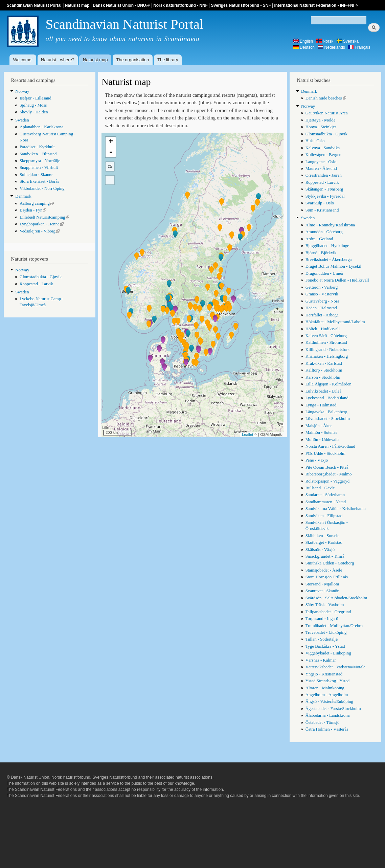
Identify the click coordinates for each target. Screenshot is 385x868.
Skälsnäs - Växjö (320, 550)
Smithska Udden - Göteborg (330, 563)
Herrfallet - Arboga (322, 315)
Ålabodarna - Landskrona (328, 715)
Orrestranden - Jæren (324, 175)
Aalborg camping (37, 203)
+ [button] (111, 142)
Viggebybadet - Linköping (328, 653)
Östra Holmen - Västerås (327, 729)
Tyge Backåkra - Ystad (325, 646)
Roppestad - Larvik (36, 284)
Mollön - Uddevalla (323, 440)
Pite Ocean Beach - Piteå (327, 467)
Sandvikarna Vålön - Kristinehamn (336, 509)
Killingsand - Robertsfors (327, 350)
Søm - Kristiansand (322, 210)
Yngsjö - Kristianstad (324, 674)
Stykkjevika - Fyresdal (325, 196)
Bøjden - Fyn (33, 210)
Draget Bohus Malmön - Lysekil (333, 266)
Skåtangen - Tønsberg (324, 189)
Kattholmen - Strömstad (326, 342)
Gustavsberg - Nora (322, 301)
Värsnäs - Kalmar (321, 660)
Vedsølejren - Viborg (40, 231)
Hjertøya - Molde (321, 120)
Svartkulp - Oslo (320, 203)
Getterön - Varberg (322, 287)
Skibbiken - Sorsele (322, 536)
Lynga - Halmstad (321, 405)
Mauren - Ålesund (321, 169)
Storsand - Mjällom (322, 584)
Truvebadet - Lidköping (326, 632)
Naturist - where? (58, 60)
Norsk (325, 41)
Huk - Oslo (315, 141)
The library (168, 60)
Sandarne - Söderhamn (325, 495)
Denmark (23, 196)
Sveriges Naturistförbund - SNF (241, 5)
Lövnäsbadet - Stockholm (328, 419)
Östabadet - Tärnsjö (323, 722)
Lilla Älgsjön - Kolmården (329, 384)
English (303, 41)
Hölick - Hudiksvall (323, 329)
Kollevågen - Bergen (323, 155)
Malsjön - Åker (319, 426)
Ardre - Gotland (319, 239)
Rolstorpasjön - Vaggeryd (327, 481)
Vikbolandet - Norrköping (42, 188)
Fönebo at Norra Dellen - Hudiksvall (337, 280)
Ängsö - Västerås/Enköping (329, 702)
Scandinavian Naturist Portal (34, 5)
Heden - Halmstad (321, 308)
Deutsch (304, 47)
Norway (22, 91)
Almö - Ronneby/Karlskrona (330, 225)
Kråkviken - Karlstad (324, 363)
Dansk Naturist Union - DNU (121, 5)
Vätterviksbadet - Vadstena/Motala (335, 667)
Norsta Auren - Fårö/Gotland (330, 446)
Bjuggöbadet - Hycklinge (327, 246)
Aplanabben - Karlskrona (41, 127)
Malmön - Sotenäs (321, 432)
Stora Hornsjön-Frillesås (327, 577)
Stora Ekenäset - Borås (39, 181)
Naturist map (77, 5)
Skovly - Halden (34, 112)
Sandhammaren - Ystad (326, 502)
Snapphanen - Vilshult (39, 168)
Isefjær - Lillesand (36, 98)
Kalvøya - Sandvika (323, 148)
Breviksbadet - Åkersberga (329, 260)
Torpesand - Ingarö (322, 619)
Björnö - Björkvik (321, 253)
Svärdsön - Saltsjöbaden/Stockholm (336, 598)
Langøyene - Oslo (321, 162)
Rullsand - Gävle (320, 488)
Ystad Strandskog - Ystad (328, 681)
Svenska (348, 41)
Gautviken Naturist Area (327, 113)
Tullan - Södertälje (322, 639)
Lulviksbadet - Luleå (323, 391)
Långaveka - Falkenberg (326, 412)
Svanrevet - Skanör (322, 591)
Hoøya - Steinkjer (321, 127)
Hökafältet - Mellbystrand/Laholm (335, 322)
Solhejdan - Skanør (36, 175)
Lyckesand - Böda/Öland (327, 398)
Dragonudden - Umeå (324, 273)
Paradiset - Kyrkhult (37, 147)
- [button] (111, 152)
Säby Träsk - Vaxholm (325, 605)
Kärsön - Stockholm (323, 377)
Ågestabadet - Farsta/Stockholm (333, 709)
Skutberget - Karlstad (324, 542)
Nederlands (331, 47)
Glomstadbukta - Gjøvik (41, 277)
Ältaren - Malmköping (325, 688)
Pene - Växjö (317, 460)
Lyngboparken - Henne (42, 224)
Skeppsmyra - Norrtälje (40, 161)
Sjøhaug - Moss (33, 105)
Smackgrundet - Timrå (325, 556)
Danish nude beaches (326, 98)
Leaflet (250, 435)
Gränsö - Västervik (322, 294)
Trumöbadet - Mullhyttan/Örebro (334, 626)
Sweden (22, 120)
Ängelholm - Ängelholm (327, 695)
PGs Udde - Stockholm (325, 453)
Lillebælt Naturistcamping (44, 217)
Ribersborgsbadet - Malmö (329, 474)
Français (359, 47)
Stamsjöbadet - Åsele (324, 570)
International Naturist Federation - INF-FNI (316, 5)
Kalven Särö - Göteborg (326, 336)
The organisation (132, 60)
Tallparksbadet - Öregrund (328, 612)
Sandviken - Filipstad (38, 154)
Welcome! (23, 60)
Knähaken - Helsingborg (327, 356)
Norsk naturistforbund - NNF (180, 5)
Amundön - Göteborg (324, 232)
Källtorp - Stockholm (324, 370)
